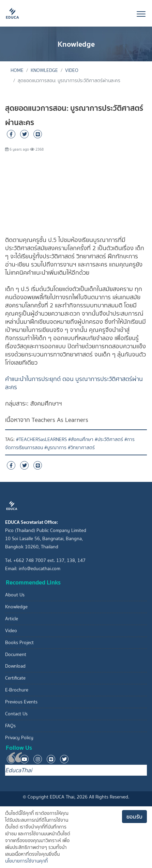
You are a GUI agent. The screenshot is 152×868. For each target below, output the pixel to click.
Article (12, 619)
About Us (15, 595)
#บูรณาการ (55, 448)
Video (72, 70)
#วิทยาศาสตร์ (81, 448)
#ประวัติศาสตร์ (109, 439)
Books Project (19, 643)
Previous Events (21, 702)
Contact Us (16, 714)
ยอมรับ (134, 817)
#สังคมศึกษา (81, 439)
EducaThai (19, 770)
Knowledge (44, 70)
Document (16, 654)
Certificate (15, 678)
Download (15, 666)
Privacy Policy (19, 738)
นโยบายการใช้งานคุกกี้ (26, 861)
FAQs (10, 726)
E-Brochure (17, 690)
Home (17, 70)
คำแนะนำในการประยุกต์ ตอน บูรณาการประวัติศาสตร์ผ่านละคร (74, 383)
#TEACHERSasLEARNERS (41, 439)
